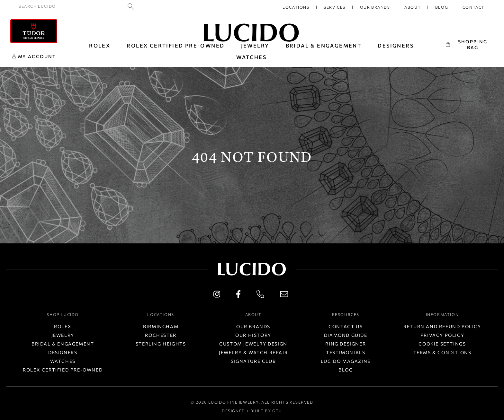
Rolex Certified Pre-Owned (175, 45)
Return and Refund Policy (442, 326)
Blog (442, 7)
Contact (474, 7)
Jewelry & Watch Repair (253, 352)
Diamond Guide (346, 335)
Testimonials (346, 352)
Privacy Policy (442, 335)
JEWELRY (255, 45)
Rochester (161, 335)
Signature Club (253, 361)
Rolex (63, 326)
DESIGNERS (396, 45)
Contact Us (346, 326)
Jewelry (63, 335)
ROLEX (100, 45)
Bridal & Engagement (63, 344)
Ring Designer (346, 344)
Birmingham (161, 326)
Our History (253, 335)
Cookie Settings (442, 344)
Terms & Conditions (442, 352)
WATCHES (251, 57)
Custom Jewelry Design (253, 344)
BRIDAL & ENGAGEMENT (324, 45)
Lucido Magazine (346, 361)
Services (335, 7)
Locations (296, 7)
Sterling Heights (161, 344)
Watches (63, 361)
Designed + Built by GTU (252, 411)
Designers (63, 352)
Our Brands (375, 7)
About (413, 7)
